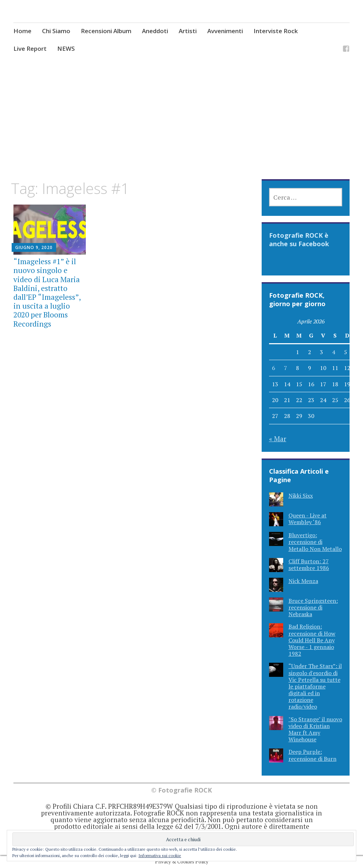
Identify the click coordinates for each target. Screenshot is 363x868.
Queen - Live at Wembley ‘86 (308, 519)
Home (22, 31)
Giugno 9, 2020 (34, 247)
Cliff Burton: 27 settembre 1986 (309, 564)
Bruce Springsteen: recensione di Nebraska (313, 607)
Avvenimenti (225, 31)
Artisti (188, 31)
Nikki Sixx (301, 496)
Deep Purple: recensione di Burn (313, 755)
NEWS (66, 48)
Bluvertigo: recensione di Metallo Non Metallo (315, 542)
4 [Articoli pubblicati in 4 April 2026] (334, 352)
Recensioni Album (106, 31)
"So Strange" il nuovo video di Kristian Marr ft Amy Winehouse (315, 729)
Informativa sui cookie (160, 855)
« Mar (278, 439)
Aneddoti (155, 31)
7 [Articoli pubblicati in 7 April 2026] (285, 368)
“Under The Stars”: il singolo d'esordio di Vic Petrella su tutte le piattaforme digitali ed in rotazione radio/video (315, 686)
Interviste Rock (276, 31)
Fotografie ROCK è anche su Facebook (299, 239)
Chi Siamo (56, 31)
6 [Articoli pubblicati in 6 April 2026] (273, 368)
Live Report (30, 48)
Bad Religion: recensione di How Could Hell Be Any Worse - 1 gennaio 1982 (312, 640)
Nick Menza (303, 581)
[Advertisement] (182, 127)
